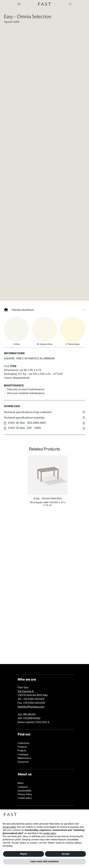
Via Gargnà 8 (26, 691)
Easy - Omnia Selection (28, 16)
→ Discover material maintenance (24, 439)
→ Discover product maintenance (24, 435)
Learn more (44, 643)
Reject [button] (23, 854)
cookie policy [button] (50, 833)
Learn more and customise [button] (44, 861)
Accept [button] (65, 854)
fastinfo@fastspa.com (31, 707)
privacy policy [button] (9, 827)
